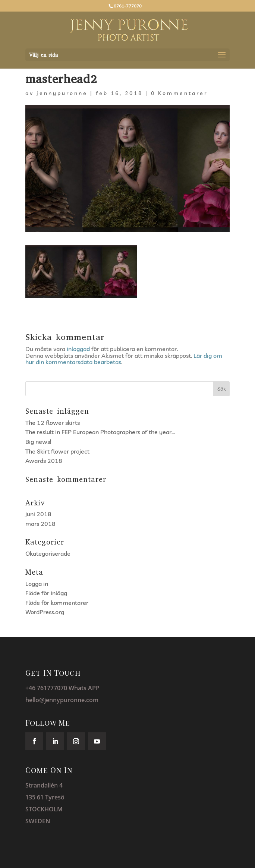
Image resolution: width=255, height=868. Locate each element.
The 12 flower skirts (53, 423)
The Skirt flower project (57, 451)
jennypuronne (62, 93)
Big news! (38, 442)
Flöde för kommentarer (57, 603)
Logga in (37, 584)
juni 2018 (38, 514)
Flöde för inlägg (46, 593)
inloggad (78, 349)
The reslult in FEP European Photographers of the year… (100, 432)
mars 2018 (40, 524)
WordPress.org (45, 612)
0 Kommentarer (179, 93)
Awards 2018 (44, 461)
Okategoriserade (48, 553)
